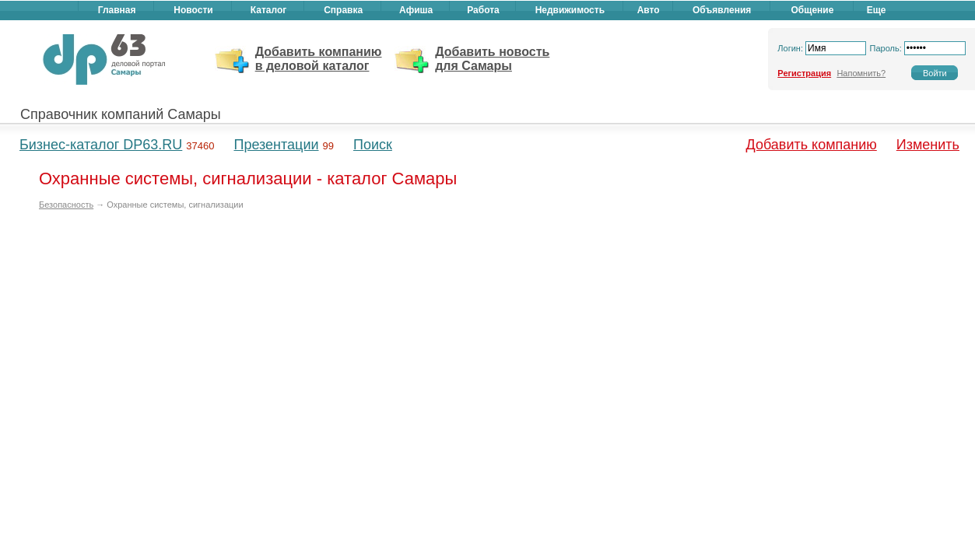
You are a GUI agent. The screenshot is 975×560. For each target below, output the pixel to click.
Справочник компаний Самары (121, 114)
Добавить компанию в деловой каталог (319, 59)
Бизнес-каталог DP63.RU (101, 145)
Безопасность (66, 205)
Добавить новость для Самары (492, 59)
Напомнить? (861, 73)
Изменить (928, 145)
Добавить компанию (812, 145)
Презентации (276, 145)
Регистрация (804, 73)
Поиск (373, 145)
